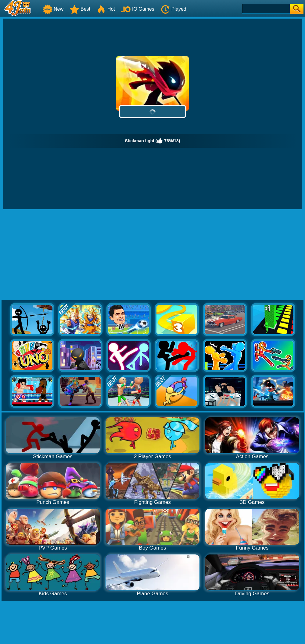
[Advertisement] (153, 255)
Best (80, 9)
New (53, 9)
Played (173, 9)
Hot (106, 9)
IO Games (138, 9)
